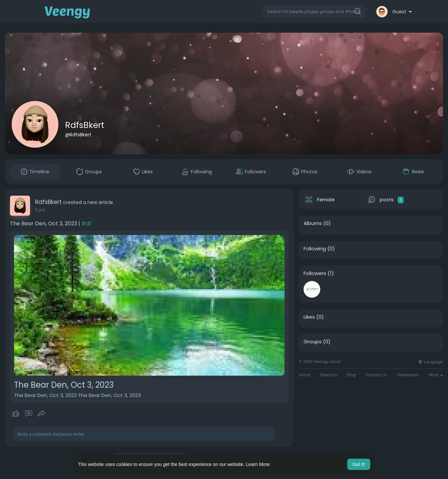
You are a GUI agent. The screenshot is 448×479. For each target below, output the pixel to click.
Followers (315, 273)
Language (431, 362)
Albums (313, 223)
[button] (314, 12)
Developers (408, 375)
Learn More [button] (258, 464)
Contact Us (376, 375)
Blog (351, 375)
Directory (329, 375)
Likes (309, 317)
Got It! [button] (359, 464)
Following (315, 249)
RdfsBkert (85, 125)
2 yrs (40, 210)
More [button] (436, 375)
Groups (313, 342)
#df (86, 223)
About (304, 375)
